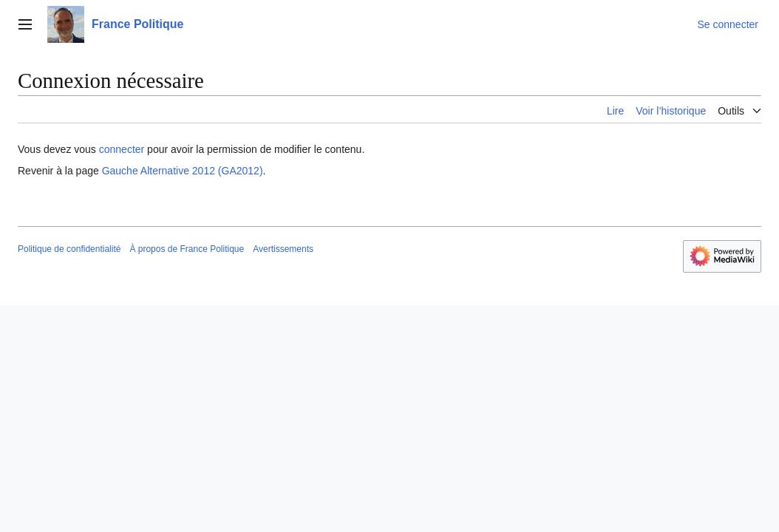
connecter (122, 149)
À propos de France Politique (187, 249)
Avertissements (283, 249)
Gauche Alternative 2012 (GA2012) (183, 171)
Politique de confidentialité (69, 249)
